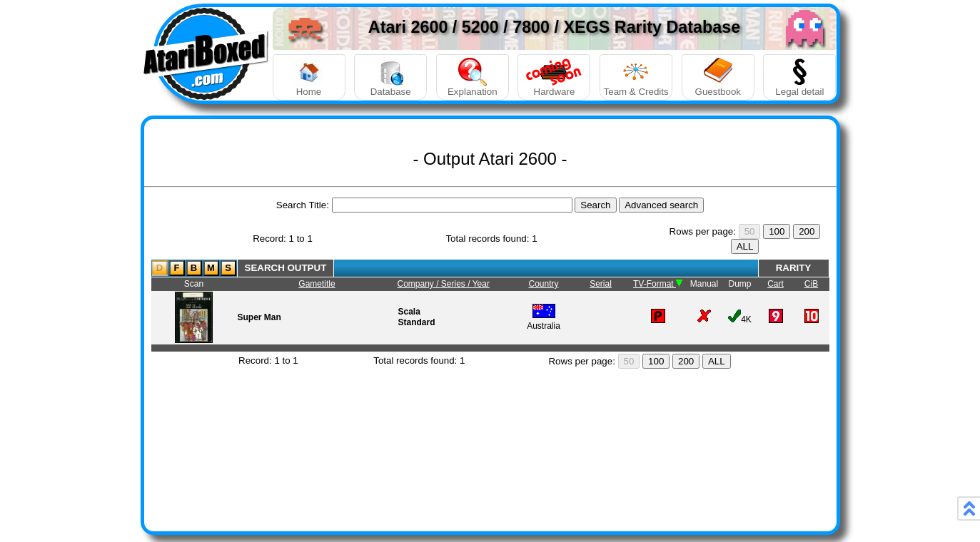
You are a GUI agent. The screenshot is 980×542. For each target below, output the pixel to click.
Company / (419, 284)
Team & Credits (636, 77)
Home (309, 77)
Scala (409, 312)
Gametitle (317, 284)
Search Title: (303, 205)
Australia (544, 321)
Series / (457, 284)
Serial (601, 284)
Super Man (259, 317)
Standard (417, 322)
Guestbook (718, 77)
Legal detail (799, 77)
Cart (776, 284)
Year (481, 284)
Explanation (473, 77)
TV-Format (658, 284)
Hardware (554, 77)
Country (543, 284)
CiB (811, 284)
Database (390, 77)
